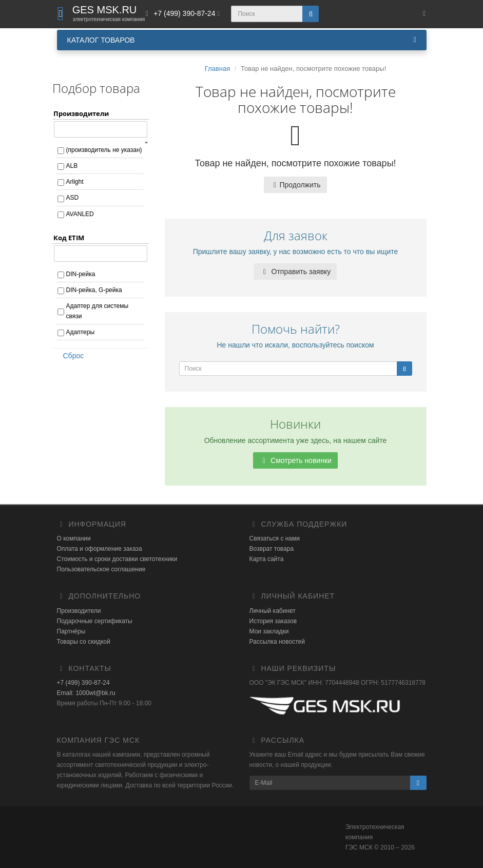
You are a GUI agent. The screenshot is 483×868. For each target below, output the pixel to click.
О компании (74, 538)
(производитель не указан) (104, 150)
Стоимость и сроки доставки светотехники (117, 559)
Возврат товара (272, 549)
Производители (79, 611)
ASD (73, 198)
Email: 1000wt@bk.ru (86, 693)
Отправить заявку (296, 272)
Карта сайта (267, 559)
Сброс (70, 356)
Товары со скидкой (84, 642)
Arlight (75, 182)
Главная (217, 69)
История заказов (273, 621)
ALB (72, 166)
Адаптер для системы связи (98, 311)
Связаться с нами (275, 538)
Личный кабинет (273, 611)
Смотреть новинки (295, 460)
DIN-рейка (81, 274)
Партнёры (71, 631)
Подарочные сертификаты (95, 621)
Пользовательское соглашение (101, 569)
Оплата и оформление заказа (100, 549)
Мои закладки (269, 631)
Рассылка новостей (277, 642)
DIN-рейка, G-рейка (94, 290)
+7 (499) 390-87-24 (83, 683)
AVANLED (80, 214)
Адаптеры (81, 332)
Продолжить (295, 185)
